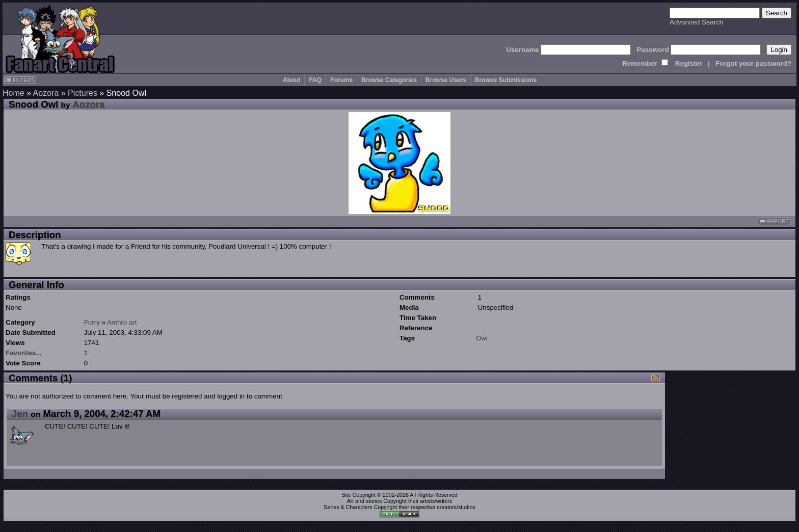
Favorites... (23, 353)
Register (689, 63)
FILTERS (20, 80)
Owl (482, 338)
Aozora (46, 93)
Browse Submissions (506, 80)
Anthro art (122, 322)
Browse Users (446, 80)
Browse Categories (389, 80)
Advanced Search (696, 22)
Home (14, 93)
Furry (92, 322)
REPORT (774, 221)
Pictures (83, 93)
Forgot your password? (753, 63)
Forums (341, 80)
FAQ (315, 80)
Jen (20, 414)
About (292, 80)
